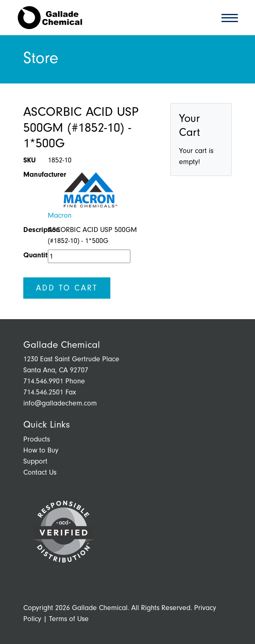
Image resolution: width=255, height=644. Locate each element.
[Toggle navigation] (227, 17)
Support (35, 461)
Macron (60, 215)
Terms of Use (69, 619)
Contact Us (40, 472)
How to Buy (41, 450)
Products (37, 439)
